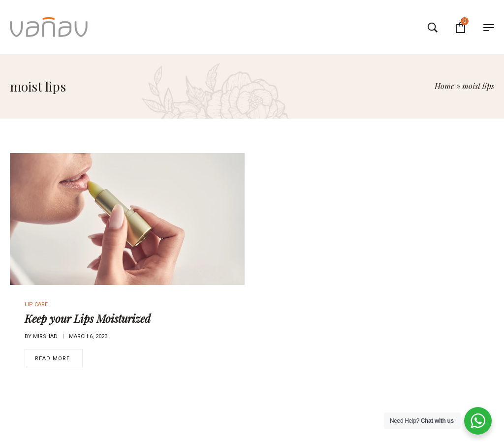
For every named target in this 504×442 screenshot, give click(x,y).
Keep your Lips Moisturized (88, 318)
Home (444, 86)
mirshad (45, 336)
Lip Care (36, 304)
